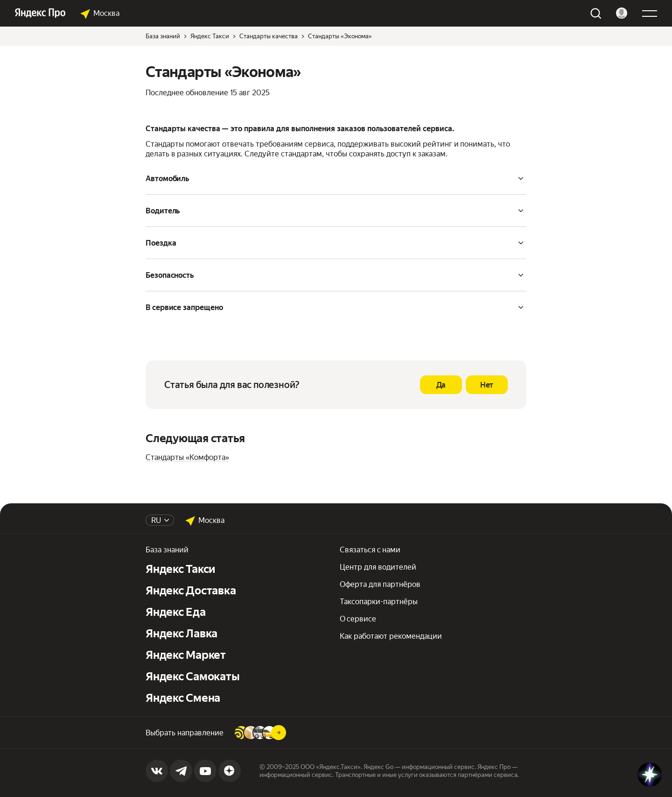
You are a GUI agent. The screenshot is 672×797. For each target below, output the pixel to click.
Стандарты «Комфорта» (187, 457)
